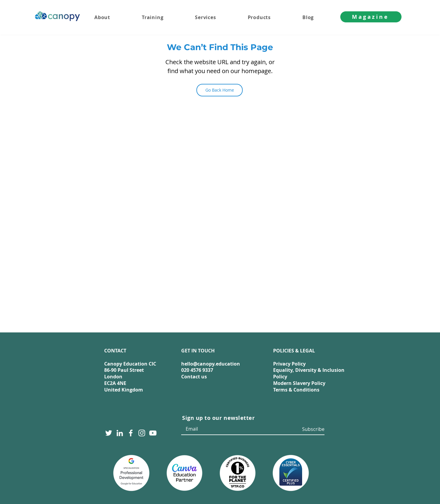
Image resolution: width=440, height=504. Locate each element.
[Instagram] (142, 433)
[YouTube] (153, 433)
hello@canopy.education (211, 364)
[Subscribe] (312, 429)
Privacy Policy (289, 364)
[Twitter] (109, 433)
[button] (217, 17)
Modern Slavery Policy (299, 383)
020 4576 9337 (197, 370)
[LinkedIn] (120, 433)
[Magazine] (371, 17)
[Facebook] (131, 433)
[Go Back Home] (220, 90)
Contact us (194, 377)
